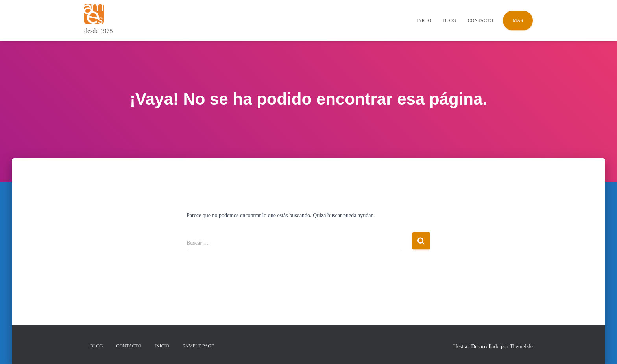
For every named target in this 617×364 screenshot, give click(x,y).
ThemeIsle (521, 346)
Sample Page (199, 346)
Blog (450, 20)
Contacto (480, 20)
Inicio (424, 20)
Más (518, 20)
